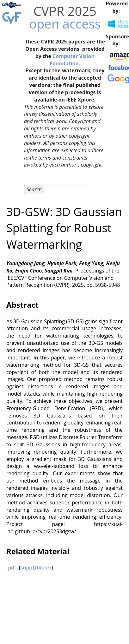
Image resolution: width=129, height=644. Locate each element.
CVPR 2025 (65, 11)
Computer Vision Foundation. (72, 60)
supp (26, 568)
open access (65, 24)
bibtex (44, 568)
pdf (12, 568)
